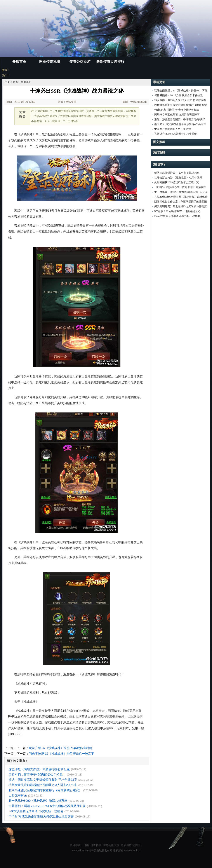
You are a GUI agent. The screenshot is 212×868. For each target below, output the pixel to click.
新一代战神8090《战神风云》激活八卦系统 (38, 801)
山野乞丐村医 (18, 795)
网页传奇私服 (50, 62)
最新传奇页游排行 (110, 62)
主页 (7, 82)
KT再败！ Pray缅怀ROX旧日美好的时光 (177, 211)
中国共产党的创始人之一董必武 (173, 129)
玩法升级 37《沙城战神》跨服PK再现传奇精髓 (61, 748)
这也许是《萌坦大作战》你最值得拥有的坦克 (39, 769)
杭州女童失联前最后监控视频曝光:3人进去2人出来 (43, 785)
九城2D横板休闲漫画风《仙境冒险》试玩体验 (181, 197)
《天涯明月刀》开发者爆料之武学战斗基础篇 (181, 206)
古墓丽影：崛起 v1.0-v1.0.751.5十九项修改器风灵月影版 (47, 806)
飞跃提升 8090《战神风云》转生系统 (176, 134)
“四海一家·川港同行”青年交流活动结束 (177, 110)
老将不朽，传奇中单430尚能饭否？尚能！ (37, 774)
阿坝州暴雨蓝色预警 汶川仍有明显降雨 (177, 115)
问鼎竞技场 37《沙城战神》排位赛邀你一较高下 (62, 754)
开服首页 (19, 62)
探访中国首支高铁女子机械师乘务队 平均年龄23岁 (43, 780)
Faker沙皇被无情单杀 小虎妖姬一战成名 (36, 811)
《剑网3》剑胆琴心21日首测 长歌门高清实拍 (180, 187)
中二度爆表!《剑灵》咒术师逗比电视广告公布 (181, 192)
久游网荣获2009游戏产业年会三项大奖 (177, 182)
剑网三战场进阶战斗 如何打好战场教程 (177, 173)
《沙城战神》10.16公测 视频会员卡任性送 (179, 95)
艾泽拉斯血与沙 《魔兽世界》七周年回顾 (178, 178)
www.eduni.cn (132, 851)
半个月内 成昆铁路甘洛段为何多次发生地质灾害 (41, 816)
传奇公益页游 (80, 62)
